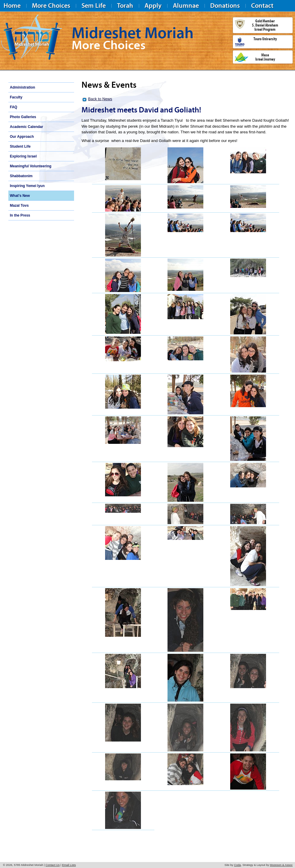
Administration (23, 87)
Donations (225, 6)
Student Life (20, 146)
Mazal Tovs (19, 206)
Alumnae (186, 6)
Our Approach (22, 137)
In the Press (20, 215)
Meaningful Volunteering (31, 166)
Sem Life (94, 6)
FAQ (14, 107)
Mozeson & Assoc (281, 865)
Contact (262, 6)
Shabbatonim (21, 176)
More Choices (51, 6)
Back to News (100, 99)
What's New (20, 196)
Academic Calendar (26, 127)
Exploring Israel (23, 156)
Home (12, 6)
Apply (153, 6)
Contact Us (52, 865)
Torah (125, 6)
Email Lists (69, 865)
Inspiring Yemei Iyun (27, 186)
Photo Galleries (23, 117)
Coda (238, 865)
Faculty (16, 97)
